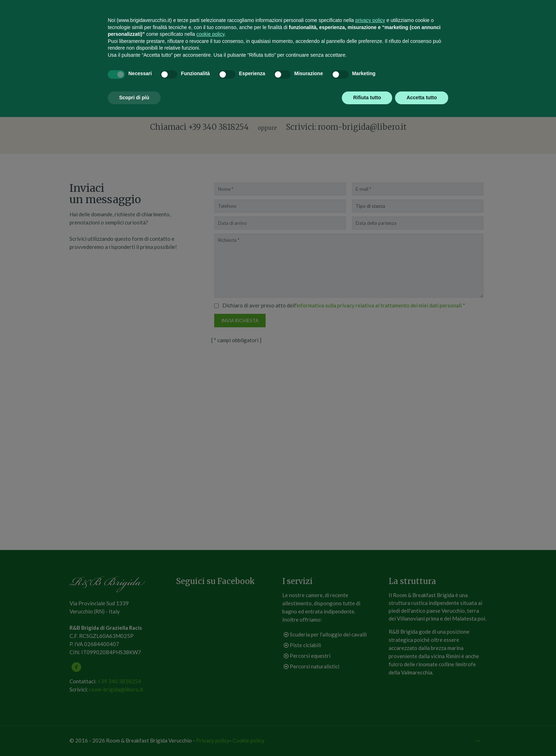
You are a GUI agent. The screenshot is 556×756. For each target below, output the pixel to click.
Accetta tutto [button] (422, 736)
